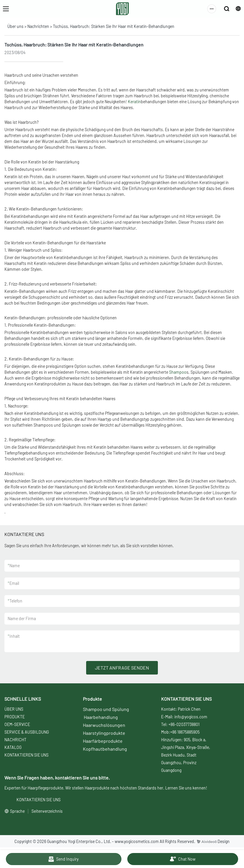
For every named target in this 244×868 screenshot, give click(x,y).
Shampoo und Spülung (106, 709)
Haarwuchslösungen (104, 725)
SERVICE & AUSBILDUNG (27, 732)
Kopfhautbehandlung (105, 749)
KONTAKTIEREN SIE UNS (26, 755)
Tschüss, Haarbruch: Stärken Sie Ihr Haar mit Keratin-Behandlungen (114, 26)
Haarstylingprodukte (104, 733)
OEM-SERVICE (17, 724)
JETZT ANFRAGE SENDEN (122, 668)
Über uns (15, 26)
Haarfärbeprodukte (103, 741)
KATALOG (13, 747)
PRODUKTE (15, 717)
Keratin (134, 102)
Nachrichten (38, 26)
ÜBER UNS (14, 709)
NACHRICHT (15, 740)
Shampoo (178, 372)
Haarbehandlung (101, 717)
